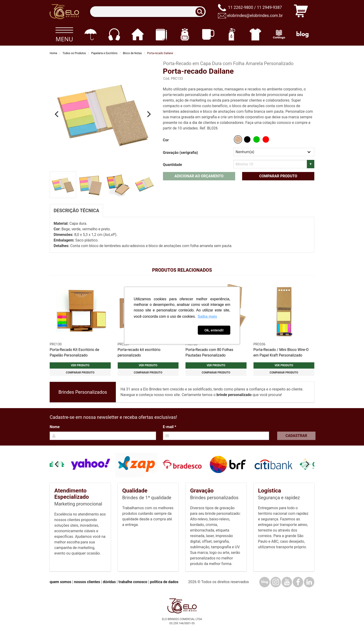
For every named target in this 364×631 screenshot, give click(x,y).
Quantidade (172, 165)
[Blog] (303, 34)
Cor (166, 140)
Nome (55, 427)
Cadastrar (296, 436)
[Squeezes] (232, 34)
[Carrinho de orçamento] (301, 12)
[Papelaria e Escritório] (161, 34)
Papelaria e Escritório (104, 53)
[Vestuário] (255, 34)
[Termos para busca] (148, 12)
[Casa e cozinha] (138, 34)
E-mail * (170, 427)
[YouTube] (287, 582)
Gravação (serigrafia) (180, 153)
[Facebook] (298, 582)
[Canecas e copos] (208, 34)
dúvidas (109, 582)
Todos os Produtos (74, 53)
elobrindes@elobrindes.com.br (255, 16)
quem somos (60, 582)
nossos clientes (87, 582)
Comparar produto (278, 176)
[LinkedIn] (309, 582)
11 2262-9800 (240, 7)
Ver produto (80, 365)
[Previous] (57, 114)
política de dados (164, 582)
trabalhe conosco (133, 582)
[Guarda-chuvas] (90, 34)
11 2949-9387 (269, 7)
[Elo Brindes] (64, 12)
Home (53, 53)
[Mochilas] (185, 34)
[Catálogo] (279, 34)
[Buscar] (201, 12)
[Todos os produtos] (64, 34)
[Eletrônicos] (114, 34)
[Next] (149, 114)
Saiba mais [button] (207, 316)
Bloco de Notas (132, 53)
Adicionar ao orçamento (199, 176)
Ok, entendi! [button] (214, 330)
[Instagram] (276, 582)
